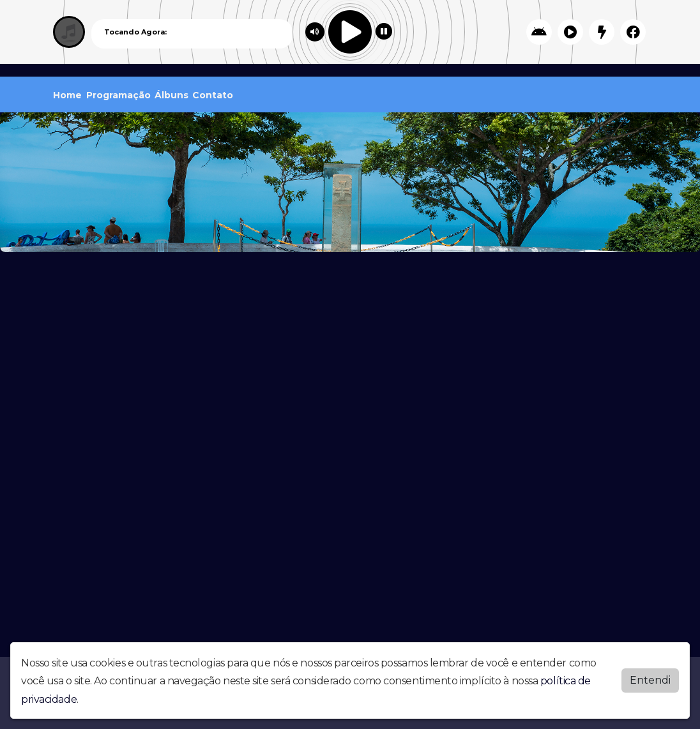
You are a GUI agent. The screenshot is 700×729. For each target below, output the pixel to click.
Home (67, 95)
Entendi (650, 680)
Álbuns (171, 95)
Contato (213, 95)
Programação (118, 95)
